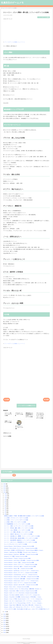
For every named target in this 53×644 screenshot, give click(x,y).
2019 (5, 618)
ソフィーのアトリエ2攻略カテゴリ (26, 406)
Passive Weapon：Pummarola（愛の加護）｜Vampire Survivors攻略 (21, 579)
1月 (5, 612)
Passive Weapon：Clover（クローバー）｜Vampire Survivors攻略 (21, 564)
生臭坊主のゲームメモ (12, 3)
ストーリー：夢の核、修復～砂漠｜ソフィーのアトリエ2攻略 (19, 528)
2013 (5, 630)
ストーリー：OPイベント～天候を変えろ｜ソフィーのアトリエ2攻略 (21, 542)
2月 (5, 514)
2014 (5, 628)
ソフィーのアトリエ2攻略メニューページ (14, 42)
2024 (5, 488)
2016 (5, 624)
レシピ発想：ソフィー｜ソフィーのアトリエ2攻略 (16, 520)
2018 (5, 620)
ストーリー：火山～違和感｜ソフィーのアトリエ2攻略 (17, 530)
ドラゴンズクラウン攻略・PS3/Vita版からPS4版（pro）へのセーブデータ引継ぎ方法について (27, 609)
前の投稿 (46, 400)
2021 (5, 614)
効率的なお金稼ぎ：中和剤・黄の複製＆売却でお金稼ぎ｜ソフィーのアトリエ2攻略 (24, 516)
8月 (5, 502)
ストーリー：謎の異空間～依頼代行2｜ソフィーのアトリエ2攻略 (20, 540)
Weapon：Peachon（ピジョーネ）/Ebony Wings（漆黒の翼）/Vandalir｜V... (23, 589)
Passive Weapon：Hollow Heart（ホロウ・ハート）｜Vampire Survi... (22, 581)
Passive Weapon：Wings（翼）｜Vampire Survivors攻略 (18, 569)
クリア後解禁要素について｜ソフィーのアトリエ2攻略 (17, 524)
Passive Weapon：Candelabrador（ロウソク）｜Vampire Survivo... (21, 575)
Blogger (29, 639)
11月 (6, 496)
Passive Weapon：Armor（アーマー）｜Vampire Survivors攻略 (20, 583)
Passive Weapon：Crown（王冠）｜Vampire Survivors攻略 (19, 562)
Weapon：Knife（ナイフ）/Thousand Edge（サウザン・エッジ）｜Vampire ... (23, 603)
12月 (6, 494)
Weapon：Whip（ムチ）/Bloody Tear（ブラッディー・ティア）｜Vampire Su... (24, 607)
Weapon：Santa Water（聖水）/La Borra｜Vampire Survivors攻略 (21, 591)
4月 (5, 510)
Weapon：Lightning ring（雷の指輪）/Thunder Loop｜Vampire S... (21, 552)
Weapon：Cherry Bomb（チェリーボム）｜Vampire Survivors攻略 (21, 548)
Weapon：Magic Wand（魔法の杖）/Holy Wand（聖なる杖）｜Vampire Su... (23, 605)
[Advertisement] (26, 29)
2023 (5, 490)
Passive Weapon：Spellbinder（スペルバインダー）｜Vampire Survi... (22, 571)
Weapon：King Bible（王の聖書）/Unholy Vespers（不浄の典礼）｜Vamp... (23, 597)
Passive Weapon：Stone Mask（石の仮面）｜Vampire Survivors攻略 (21, 560)
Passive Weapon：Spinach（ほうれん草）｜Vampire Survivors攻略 (21, 585)
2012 (5, 632)
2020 (5, 616)
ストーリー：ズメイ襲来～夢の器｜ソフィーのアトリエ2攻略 (19, 532)
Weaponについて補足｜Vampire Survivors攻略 (16, 556)
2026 (5, 484)
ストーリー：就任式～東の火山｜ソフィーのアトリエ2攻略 (18, 534)
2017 (5, 622)
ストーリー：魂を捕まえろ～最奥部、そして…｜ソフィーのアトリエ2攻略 (22, 536)
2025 (5, 486)
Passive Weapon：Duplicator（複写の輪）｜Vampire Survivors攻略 (21, 554)
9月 (5, 500)
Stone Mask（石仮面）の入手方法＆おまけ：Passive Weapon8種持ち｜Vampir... (24, 550)
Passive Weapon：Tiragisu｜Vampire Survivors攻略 (17, 558)
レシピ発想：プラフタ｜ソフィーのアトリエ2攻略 (16, 518)
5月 (5, 508)
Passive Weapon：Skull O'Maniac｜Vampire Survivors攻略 (19, 546)
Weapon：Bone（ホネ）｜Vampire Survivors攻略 (17, 587)
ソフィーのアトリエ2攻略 (44, 17)
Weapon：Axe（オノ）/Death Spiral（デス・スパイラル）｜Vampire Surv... (23, 601)
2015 (5, 626)
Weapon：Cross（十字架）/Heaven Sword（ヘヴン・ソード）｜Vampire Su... (23, 599)
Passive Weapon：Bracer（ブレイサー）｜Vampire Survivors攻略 (21, 573)
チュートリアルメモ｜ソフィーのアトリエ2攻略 (16, 544)
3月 (5, 512)
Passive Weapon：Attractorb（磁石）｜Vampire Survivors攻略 (20, 567)
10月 (6, 498)
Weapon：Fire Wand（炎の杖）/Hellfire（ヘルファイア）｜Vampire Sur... (22, 595)
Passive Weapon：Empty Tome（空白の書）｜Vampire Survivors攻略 (22, 577)
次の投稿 (7, 400)
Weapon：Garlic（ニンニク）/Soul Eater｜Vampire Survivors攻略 (21, 593)
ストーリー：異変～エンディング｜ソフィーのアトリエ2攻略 (19, 526)
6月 (5, 506)
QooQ (29, 643)
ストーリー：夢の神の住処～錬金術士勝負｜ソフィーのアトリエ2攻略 (21, 538)
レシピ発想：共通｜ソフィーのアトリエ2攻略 (15, 522)
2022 (5, 492)
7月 (5, 504)
